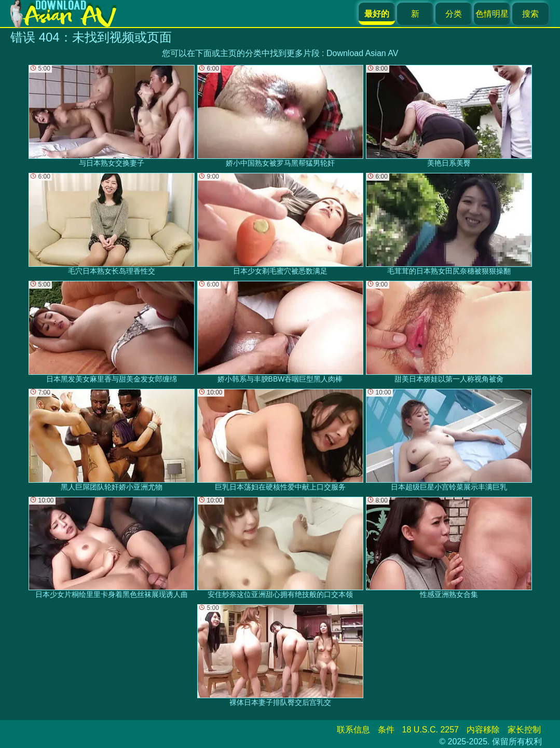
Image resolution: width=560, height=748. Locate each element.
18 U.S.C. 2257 (431, 730)
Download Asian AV (362, 53)
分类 (454, 14)
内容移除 (483, 730)
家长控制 (524, 730)
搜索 (530, 14)
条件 (386, 730)
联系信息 (353, 730)
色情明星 (492, 14)
